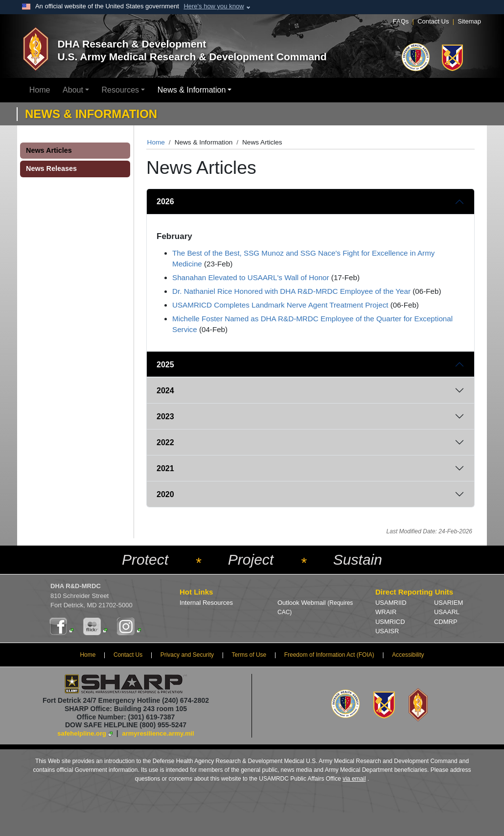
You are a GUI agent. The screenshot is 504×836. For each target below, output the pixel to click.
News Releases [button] (51, 168)
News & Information (192, 90)
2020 (165, 494)
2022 (165, 442)
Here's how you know (214, 6)
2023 (165, 417)
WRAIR (386, 612)
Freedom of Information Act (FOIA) (329, 655)
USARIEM (448, 603)
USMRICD (390, 622)
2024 (165, 391)
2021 (165, 468)
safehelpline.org (82, 733)
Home (40, 90)
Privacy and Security (187, 655)
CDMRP (446, 622)
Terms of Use (249, 655)
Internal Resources (206, 603)
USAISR (387, 631)
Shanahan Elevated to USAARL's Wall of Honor (251, 277)
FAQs (401, 21)
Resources (120, 90)
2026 (165, 202)
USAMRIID (391, 603)
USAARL (447, 612)
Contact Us (433, 21)
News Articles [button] (49, 150)
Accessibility (408, 655)
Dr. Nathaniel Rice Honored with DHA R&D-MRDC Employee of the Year (291, 291)
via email (354, 779)
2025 (165, 365)
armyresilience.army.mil (158, 733)
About (73, 90)
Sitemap (469, 21)
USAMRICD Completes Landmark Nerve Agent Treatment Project (280, 305)
